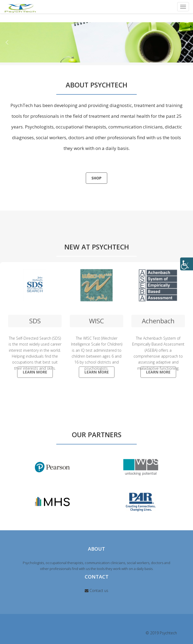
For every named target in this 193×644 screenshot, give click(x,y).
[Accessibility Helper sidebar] (187, 264)
